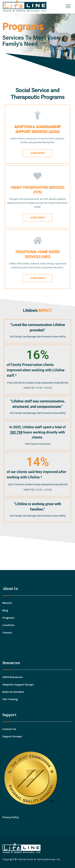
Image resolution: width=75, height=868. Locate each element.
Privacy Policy (11, 817)
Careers (7, 633)
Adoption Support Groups (18, 685)
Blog (5, 610)
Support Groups (12, 736)
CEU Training (10, 699)
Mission (7, 603)
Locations (8, 625)
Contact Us (9, 729)
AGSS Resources (13, 677)
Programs (8, 618)
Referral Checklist (13, 692)
